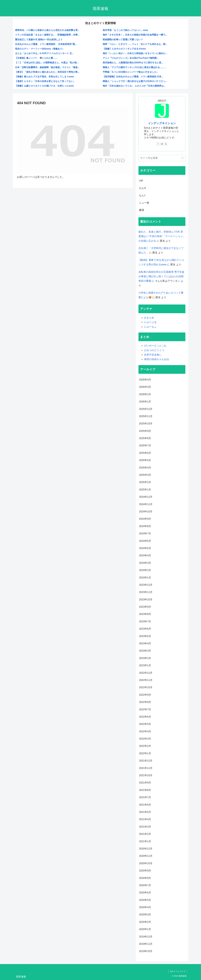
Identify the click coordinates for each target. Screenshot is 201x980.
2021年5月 (145, 812)
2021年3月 (145, 827)
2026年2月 (145, 394)
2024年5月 (145, 548)
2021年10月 (146, 775)
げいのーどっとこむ (155, 346)
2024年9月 (145, 519)
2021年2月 (145, 834)
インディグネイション (162, 123)
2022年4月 (145, 731)
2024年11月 (146, 504)
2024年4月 (145, 555)
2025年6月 (145, 453)
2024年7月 (145, 534)
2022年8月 (145, 702)
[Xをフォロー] (158, 144)
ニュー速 (144, 203)
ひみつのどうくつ (154, 350)
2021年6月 (145, 805)
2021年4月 (145, 819)
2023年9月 (145, 607)
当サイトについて (178, 971)
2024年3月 (145, 563)
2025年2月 (145, 482)
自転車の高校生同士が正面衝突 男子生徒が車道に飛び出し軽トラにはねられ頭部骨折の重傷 (161, 276)
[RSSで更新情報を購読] (166, 144)
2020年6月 (145, 893)
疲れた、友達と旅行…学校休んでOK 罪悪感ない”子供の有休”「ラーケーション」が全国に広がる (162, 236)
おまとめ (149, 318)
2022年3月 (145, 739)
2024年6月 (145, 541)
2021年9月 (145, 783)
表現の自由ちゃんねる (157, 359)
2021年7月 (145, 797)
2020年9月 (145, 871)
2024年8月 (145, 526)
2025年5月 (145, 460)
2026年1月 (145, 402)
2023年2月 (145, 658)
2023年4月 (145, 643)
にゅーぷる (150, 322)
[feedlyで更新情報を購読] (162, 144)
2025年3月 (145, 475)
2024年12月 (146, 497)
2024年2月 (145, 570)
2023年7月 (145, 621)
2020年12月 (146, 849)
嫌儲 (142, 210)
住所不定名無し (153, 355)
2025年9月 (145, 431)
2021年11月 (146, 768)
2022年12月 (146, 673)
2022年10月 (146, 687)
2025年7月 (145, 446)
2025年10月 (146, 424)
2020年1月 (145, 929)
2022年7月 (145, 709)
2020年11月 (146, 856)
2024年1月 (145, 578)
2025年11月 (146, 416)
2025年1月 (145, 490)
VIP (141, 181)
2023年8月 (145, 614)
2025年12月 (146, 409)
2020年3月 (145, 915)
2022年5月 (145, 724)
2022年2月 (145, 746)
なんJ (142, 195)
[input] (162, 158)
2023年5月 (145, 636)
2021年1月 (145, 841)
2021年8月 (145, 790)
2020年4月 (145, 907)
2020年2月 (145, 922)
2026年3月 (145, 387)
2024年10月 (146, 512)
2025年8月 (145, 438)
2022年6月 (145, 717)
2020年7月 (145, 885)
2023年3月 (145, 651)
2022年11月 (146, 680)
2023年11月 (146, 592)
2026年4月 (145, 380)
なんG (143, 188)
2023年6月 (145, 629)
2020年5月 (145, 900)
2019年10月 (146, 951)
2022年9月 (145, 695)
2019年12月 (146, 937)
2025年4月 (145, 468)
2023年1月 (145, 665)
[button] (183, 158)
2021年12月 (146, 761)
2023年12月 (146, 585)
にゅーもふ (150, 327)
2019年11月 (146, 944)
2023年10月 (146, 600)
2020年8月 (145, 878)
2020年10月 (146, 863)
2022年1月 (145, 753)
